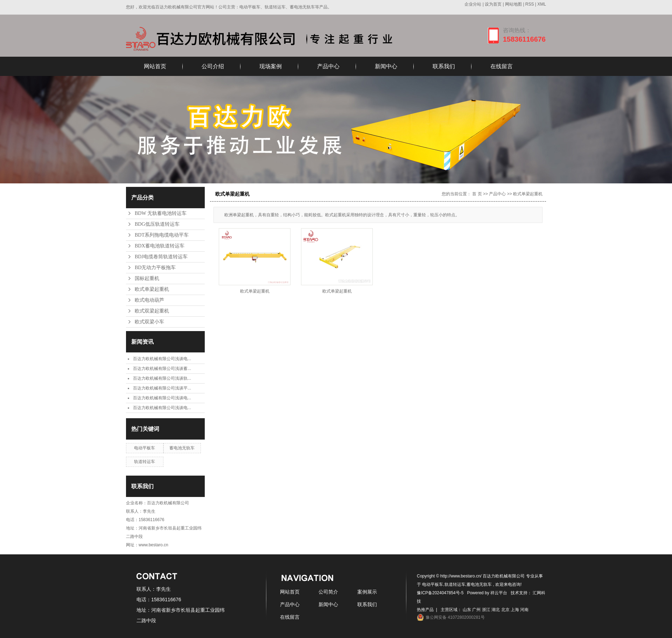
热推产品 (425, 610)
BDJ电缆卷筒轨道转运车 (161, 257)
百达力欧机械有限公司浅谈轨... (162, 378)
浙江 (486, 610)
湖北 (496, 610)
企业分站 (473, 4)
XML (542, 4)
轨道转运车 (145, 462)
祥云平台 (499, 593)
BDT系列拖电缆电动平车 (162, 235)
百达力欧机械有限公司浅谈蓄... (162, 369)
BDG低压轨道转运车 (157, 224)
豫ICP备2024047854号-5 (440, 593)
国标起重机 (147, 278)
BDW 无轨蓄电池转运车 (161, 213)
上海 (515, 610)
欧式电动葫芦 (149, 300)
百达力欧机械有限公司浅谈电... (162, 359)
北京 (505, 610)
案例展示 (367, 592)
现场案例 (271, 66)
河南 (524, 610)
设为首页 (493, 4)
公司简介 (328, 592)
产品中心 (328, 66)
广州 (476, 610)
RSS (530, 4)
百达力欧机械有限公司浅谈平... (162, 388)
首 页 (477, 194)
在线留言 (502, 66)
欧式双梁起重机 (152, 311)
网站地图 (514, 4)
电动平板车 (145, 448)
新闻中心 (386, 66)
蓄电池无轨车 (182, 448)
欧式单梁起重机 (152, 289)
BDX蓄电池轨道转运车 (160, 246)
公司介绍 (213, 66)
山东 (467, 610)
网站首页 (155, 66)
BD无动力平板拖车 (155, 268)
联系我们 (444, 66)
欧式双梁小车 (149, 322)
